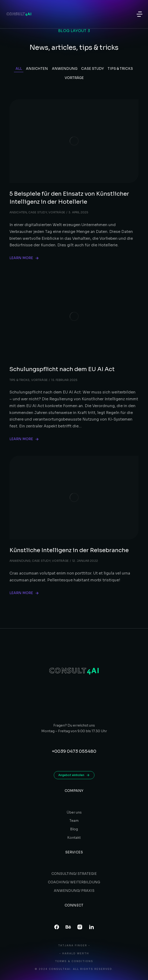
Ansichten (37, 69)
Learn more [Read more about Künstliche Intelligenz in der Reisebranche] (24, 593)
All (19, 69)
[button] (140, 14)
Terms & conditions (74, 961)
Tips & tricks (120, 69)
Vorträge (74, 78)
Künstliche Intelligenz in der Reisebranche (69, 550)
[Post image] (74, 141)
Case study (93, 69)
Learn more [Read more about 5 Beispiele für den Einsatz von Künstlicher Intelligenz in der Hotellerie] (24, 258)
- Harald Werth (74, 953)
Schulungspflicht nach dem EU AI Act (62, 369)
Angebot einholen (74, 775)
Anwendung (65, 69)
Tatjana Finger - (74, 945)
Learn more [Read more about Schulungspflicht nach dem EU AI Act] (24, 439)
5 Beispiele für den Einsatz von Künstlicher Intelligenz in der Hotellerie (69, 198)
